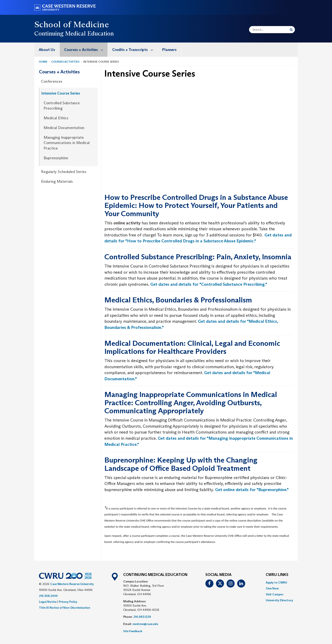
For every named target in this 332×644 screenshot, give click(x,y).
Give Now (272, 588)
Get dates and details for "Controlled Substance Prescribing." (209, 284)
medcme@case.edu (145, 624)
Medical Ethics (56, 118)
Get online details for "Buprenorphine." (251, 490)
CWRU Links (277, 575)
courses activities (65, 62)
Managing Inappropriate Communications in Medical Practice (67, 143)
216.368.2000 (48, 596)
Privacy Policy (68, 602)
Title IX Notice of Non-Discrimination (65, 608)
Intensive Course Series (61, 93)
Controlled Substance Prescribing (62, 106)
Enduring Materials (57, 181)
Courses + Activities (86, 50)
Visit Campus (275, 594)
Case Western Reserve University (72, 584)
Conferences (52, 81)
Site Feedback (133, 631)
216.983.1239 (142, 617)
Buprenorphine (56, 158)
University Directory (279, 600)
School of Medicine (72, 24)
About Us (47, 50)
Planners (169, 50)
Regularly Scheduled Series (64, 172)
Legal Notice (48, 602)
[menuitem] (47, 50)
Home (43, 62)
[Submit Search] (291, 30)
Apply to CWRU (276, 582)
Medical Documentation (64, 128)
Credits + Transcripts (135, 50)
